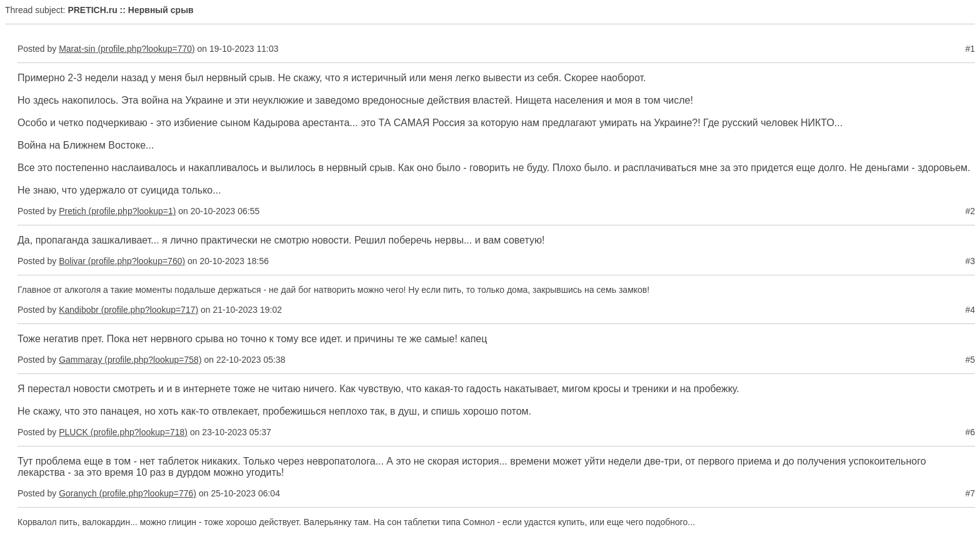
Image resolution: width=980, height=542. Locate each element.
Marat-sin (77, 49)
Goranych (78, 493)
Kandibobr (79, 310)
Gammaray (80, 360)
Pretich (72, 211)
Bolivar (72, 261)
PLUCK (73, 432)
